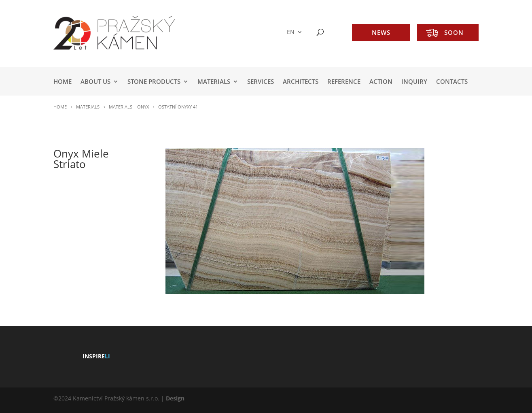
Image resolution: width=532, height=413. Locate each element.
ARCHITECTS (301, 82)
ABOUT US (95, 82)
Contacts (452, 82)
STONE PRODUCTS (154, 82)
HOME (63, 82)
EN (291, 32)
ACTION (381, 82)
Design (175, 398)
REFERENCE (344, 82)
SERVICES (261, 82)
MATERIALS (214, 82)
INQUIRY (414, 82)
